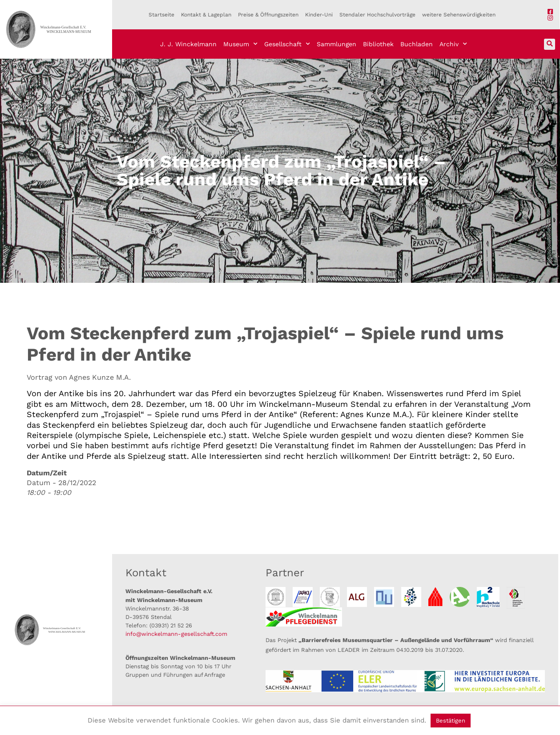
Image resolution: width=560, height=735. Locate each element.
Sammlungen (336, 44)
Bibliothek (378, 44)
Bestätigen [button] (451, 721)
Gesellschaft (287, 44)
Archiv (453, 44)
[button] (550, 44)
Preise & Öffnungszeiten (268, 15)
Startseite (161, 15)
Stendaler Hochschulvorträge (377, 15)
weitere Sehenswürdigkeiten (459, 15)
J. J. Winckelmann (188, 44)
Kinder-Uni (319, 15)
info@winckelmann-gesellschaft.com (176, 634)
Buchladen (417, 44)
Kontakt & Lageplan (206, 15)
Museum (240, 44)
